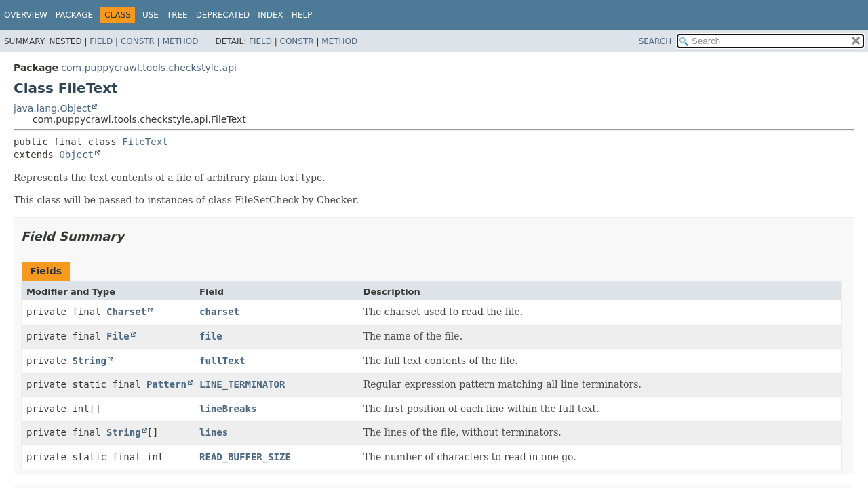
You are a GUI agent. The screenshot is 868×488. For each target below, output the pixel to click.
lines (214, 432)
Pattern (166, 384)
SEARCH (655, 41)
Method (181, 41)
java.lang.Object (52, 108)
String (89, 361)
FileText (145, 142)
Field (101, 41)
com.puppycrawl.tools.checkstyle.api (149, 68)
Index (271, 15)
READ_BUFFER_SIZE (245, 457)
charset (219, 312)
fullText (222, 361)
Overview (26, 15)
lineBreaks (228, 409)
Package (74, 15)
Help (302, 15)
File (118, 336)
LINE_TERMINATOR (242, 384)
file (211, 336)
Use (151, 15)
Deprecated (223, 15)
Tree (177, 15)
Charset (126, 312)
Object (76, 155)
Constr (138, 41)
